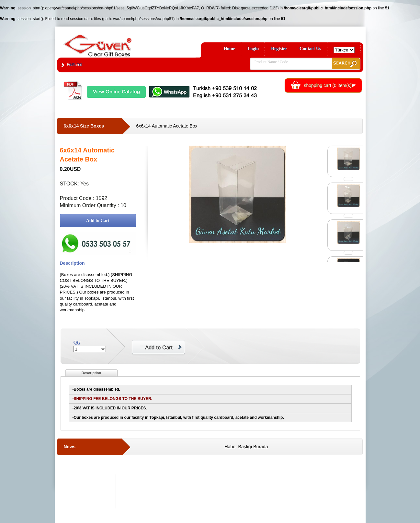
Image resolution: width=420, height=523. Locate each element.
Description (91, 373)
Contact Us (310, 49)
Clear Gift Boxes (111, 43)
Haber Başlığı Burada (246, 447)
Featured (75, 65)
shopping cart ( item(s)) (329, 85)
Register (279, 49)
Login (253, 49)
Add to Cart (98, 221)
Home (229, 49)
